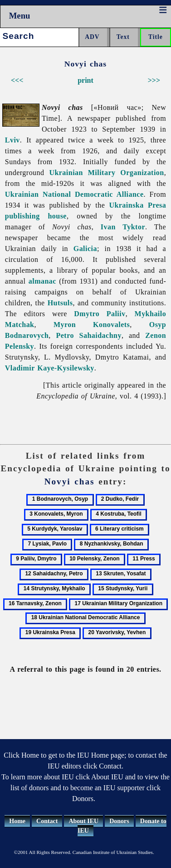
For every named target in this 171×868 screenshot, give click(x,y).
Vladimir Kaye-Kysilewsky (50, 368)
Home (17, 821)
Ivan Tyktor (123, 227)
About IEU (83, 821)
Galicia (85, 249)
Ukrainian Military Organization (106, 173)
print (85, 80)
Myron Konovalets (92, 325)
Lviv (12, 140)
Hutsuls (60, 303)
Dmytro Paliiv (100, 314)
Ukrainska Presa (137, 205)
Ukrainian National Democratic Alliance (74, 194)
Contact (47, 821)
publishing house (36, 216)
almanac (42, 281)
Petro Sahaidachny (89, 335)
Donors (119, 821)
